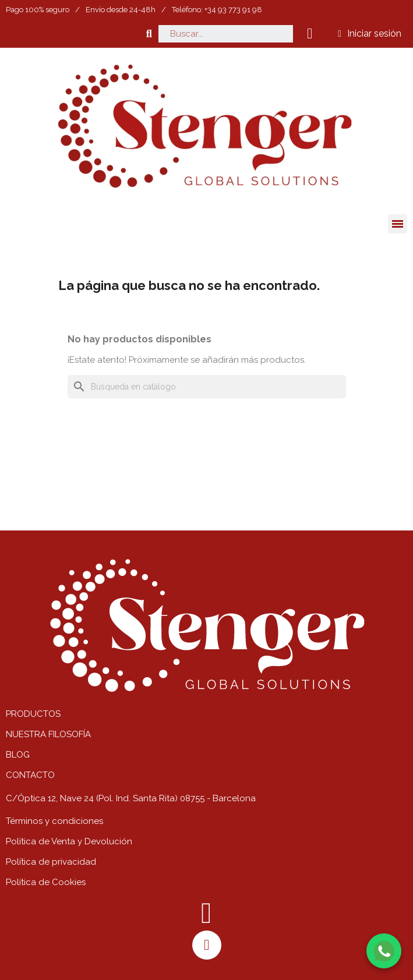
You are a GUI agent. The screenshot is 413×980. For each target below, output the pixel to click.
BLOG (18, 755)
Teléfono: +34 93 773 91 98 (217, 10)
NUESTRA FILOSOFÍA (48, 734)
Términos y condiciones (54, 821)
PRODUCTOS (33, 714)
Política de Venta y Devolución (69, 841)
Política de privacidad (51, 862)
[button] (149, 33)
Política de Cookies (46, 882)
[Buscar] (207, 387)
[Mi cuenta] (370, 34)
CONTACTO (30, 775)
